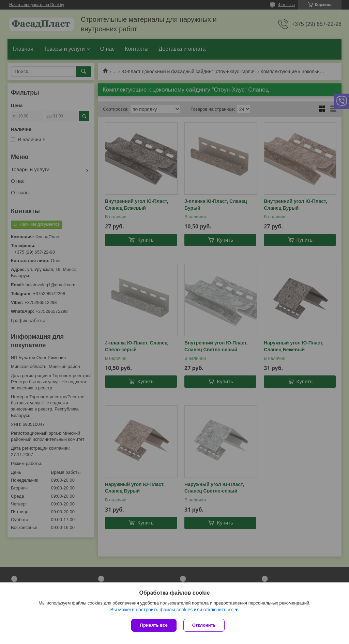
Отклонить (204, 625)
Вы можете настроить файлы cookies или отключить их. (172, 610)
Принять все (154, 625)
